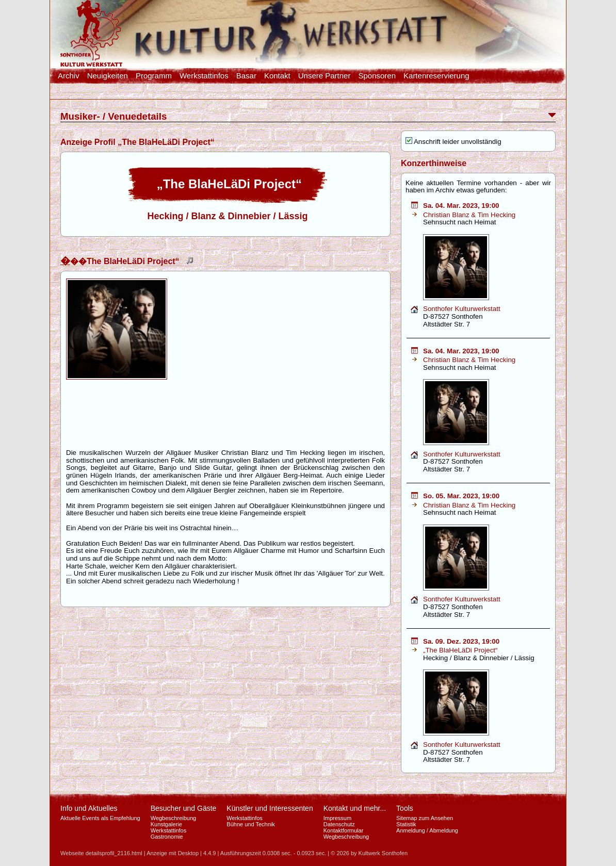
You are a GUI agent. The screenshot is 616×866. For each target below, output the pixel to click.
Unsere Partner (325, 76)
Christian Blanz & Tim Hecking (469, 215)
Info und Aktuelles (89, 808)
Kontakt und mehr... (355, 808)
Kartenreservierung (436, 76)
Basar (246, 76)
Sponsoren (377, 76)
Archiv (69, 76)
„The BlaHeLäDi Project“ (460, 650)
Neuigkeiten (108, 76)
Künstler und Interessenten (270, 808)
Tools (405, 808)
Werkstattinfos (204, 76)
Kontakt (277, 76)
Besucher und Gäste (184, 808)
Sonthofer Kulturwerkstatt (462, 309)
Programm (154, 76)
